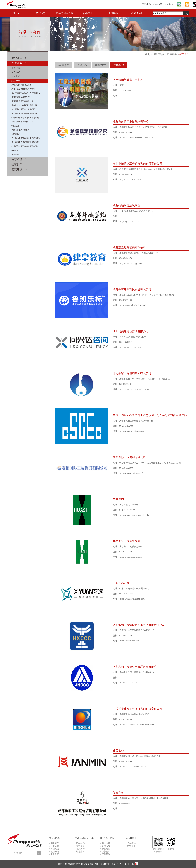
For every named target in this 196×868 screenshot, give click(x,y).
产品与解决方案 (65, 13)
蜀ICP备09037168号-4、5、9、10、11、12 (114, 864)
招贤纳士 (131, 846)
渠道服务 (172, 54)
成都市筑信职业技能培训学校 (23, 89)
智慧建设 (80, 852)
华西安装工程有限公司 (21, 130)
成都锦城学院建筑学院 (21, 97)
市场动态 (55, 849)
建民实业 (15, 150)
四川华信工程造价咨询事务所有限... (26, 138)
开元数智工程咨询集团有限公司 (24, 113)
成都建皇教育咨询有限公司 (22, 101)
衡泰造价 (15, 155)
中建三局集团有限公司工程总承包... (26, 118)
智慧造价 (80, 846)
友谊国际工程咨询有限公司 (22, 122)
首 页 (17, 13)
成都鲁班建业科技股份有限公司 (24, 105)
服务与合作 (89, 13)
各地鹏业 (169, 4)
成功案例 (55, 852)
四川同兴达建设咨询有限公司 (23, 109)
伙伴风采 (16, 72)
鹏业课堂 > (19, 58)
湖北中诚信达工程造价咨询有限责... (26, 93)
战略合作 (16, 81)
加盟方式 (16, 76)
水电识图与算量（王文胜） (22, 85)
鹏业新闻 (55, 843)
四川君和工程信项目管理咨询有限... (26, 142)
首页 (147, 54)
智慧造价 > (19, 159)
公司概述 (131, 843)
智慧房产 (80, 849)
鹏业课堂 (106, 843)
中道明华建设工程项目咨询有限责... (26, 146)
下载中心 (146, 4)
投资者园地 (138, 13)
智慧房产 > (19, 164)
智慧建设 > (19, 170)
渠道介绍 (16, 68)
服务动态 (55, 854)
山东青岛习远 (17, 134)
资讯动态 (40, 13)
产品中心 (80, 843)
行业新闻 (55, 846)
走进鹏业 (113, 13)
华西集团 (15, 126)
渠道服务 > (19, 63)
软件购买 (158, 4)
